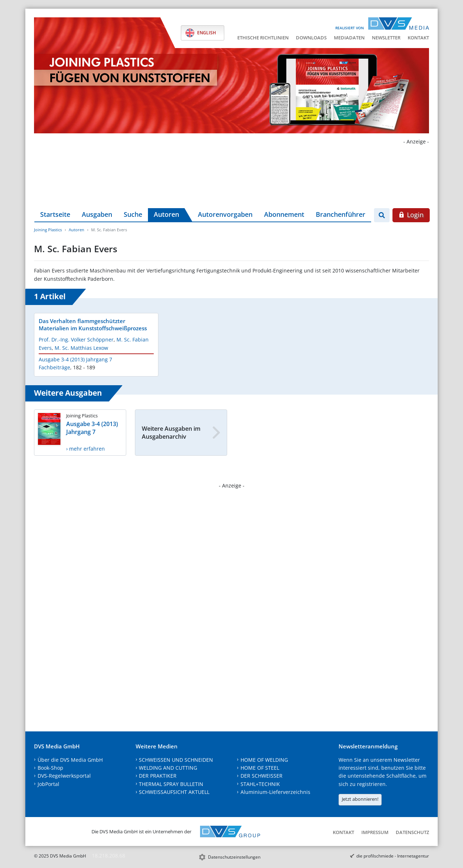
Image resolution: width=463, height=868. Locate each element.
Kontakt (418, 38)
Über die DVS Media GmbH (70, 760)
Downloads (311, 38)
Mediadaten (349, 38)
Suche (133, 214)
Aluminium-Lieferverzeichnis (275, 792)
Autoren (166, 214)
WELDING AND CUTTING (168, 768)
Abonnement (284, 214)
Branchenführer (341, 214)
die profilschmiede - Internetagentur (393, 856)
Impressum (375, 832)
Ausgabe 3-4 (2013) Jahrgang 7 (75, 359)
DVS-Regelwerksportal (64, 776)
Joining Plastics (48, 230)
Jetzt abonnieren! (360, 799)
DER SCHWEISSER (262, 776)
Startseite (55, 214)
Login (411, 215)
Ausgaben (97, 214)
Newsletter (386, 38)
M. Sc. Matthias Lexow (81, 348)
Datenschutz (412, 832)
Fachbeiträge (54, 367)
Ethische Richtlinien (263, 38)
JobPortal (48, 784)
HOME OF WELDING (264, 760)
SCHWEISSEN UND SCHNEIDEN (176, 760)
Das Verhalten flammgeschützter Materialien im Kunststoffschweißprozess (93, 325)
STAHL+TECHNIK (260, 784)
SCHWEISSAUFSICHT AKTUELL (174, 792)
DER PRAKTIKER (158, 776)
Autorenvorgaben (225, 214)
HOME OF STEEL (260, 768)
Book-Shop (50, 768)
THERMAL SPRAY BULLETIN (171, 784)
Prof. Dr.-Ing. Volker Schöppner (76, 340)
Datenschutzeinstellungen (234, 857)
